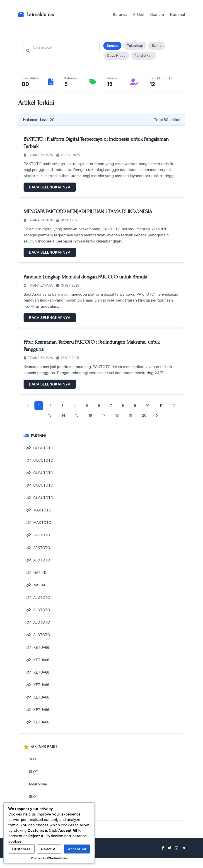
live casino (38, 819)
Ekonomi (157, 14)
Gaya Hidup (116, 56)
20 (146, 416)
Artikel (138, 14)
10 (148, 406)
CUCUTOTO (41, 449)
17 (104, 416)
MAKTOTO (40, 513)
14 (62, 416)
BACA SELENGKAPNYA (50, 187)
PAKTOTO (39, 538)
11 (161, 406)
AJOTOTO (39, 564)
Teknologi (135, 46)
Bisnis (157, 46)
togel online (39, 793)
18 (117, 416)
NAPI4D (37, 577)
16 (90, 416)
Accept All (77, 849)
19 (131, 416)
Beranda (120, 14)
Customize (21, 849)
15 (76, 416)
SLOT (34, 768)
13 (48, 416)
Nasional (177, 14)
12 (175, 406)
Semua (112, 46)
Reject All (49, 849)
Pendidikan (144, 56)
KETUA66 (39, 654)
